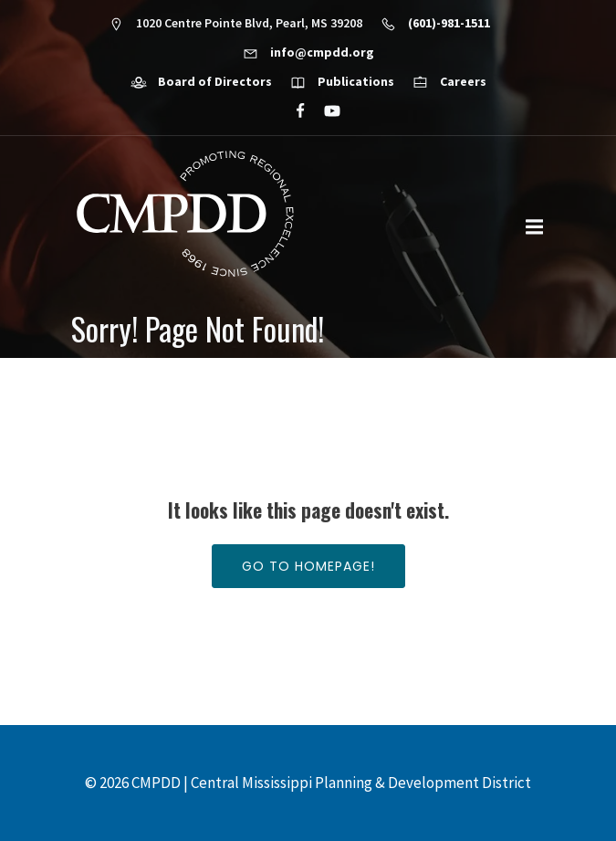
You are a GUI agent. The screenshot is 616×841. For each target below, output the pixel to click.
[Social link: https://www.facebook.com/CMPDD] (292, 111)
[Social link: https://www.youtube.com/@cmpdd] (324, 111)
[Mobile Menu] (535, 227)
